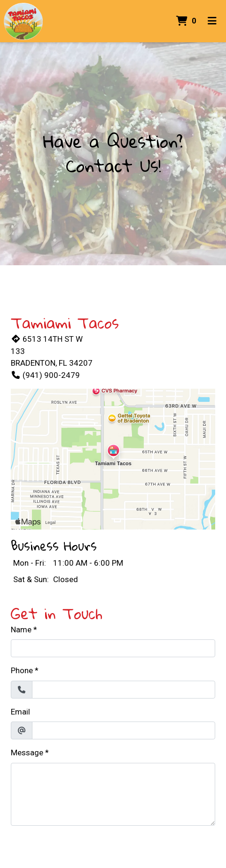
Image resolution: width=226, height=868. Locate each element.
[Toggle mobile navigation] (212, 21)
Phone (22, 670)
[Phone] (124, 690)
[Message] (113, 794)
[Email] (124, 730)
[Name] (113, 648)
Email (20, 712)
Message (27, 753)
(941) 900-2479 (45, 375)
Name (21, 630)
